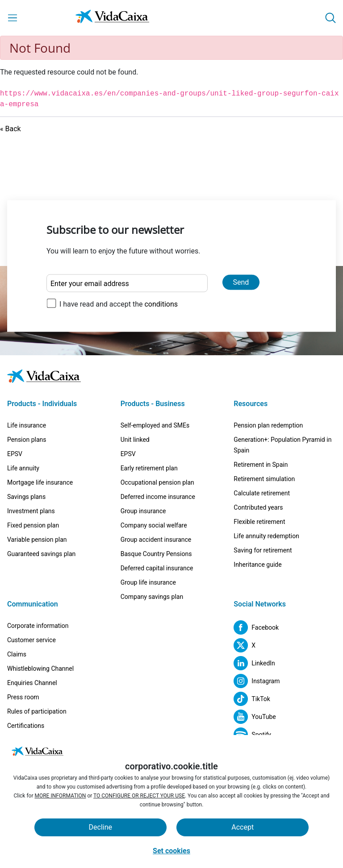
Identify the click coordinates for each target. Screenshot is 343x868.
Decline (100, 827)
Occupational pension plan (157, 482)
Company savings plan (152, 597)
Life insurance (27, 425)
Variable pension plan (37, 540)
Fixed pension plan (33, 525)
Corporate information (38, 626)
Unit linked (135, 440)
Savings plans (26, 497)
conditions (161, 304)
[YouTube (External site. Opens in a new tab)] (255, 717)
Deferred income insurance (158, 497)
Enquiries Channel (32, 683)
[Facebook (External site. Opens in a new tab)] (256, 627)
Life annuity (23, 468)
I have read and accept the (119, 304)
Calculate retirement (262, 493)
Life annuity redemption (266, 536)
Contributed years (258, 507)
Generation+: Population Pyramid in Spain (282, 445)
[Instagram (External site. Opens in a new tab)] (257, 681)
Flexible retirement (259, 522)
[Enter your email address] (127, 283)
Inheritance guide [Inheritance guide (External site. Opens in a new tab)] (257, 565)
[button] (330, 18)
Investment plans (31, 511)
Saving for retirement (263, 550)
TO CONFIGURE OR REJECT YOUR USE (139, 796)
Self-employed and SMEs (155, 425)
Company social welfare (154, 525)
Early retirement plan (149, 468)
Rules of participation (37, 711)
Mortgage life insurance (40, 482)
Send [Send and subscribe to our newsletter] (241, 282)
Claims (17, 654)
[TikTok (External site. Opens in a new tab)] (252, 699)
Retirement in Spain (261, 465)
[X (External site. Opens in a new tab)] (245, 645)
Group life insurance (148, 582)
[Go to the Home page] (112, 18)
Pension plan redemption (268, 425)
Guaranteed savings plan (41, 554)
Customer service (31, 640)
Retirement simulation (264, 479)
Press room (23, 697)
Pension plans (27, 440)
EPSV (15, 454)
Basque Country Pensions (156, 554)
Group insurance (143, 511)
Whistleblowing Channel (40, 669)
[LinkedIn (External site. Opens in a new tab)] (254, 663)
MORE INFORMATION (60, 796)
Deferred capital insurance (157, 568)
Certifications (26, 726)
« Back (10, 129)
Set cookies (171, 851)
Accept (243, 827)
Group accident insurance (156, 540)
